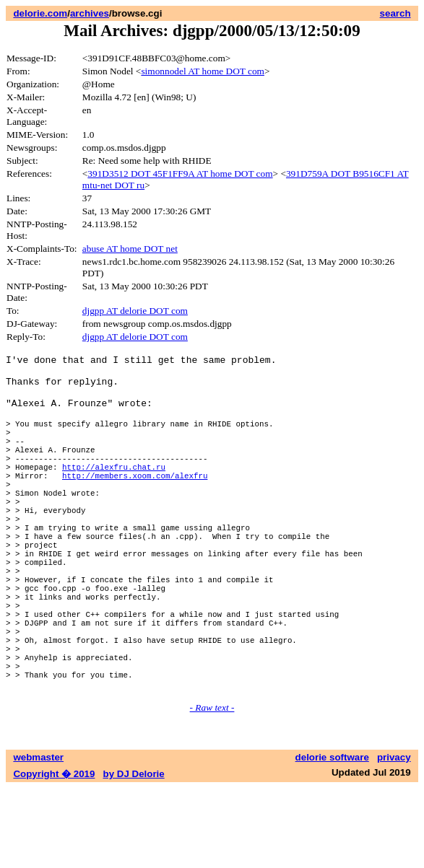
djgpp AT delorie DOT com (135, 311)
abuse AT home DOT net (130, 249)
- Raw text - (212, 788)
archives (90, 13)
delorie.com (40, 13)
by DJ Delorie (134, 854)
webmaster (38, 837)
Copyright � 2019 (54, 854)
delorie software (332, 837)
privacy (394, 837)
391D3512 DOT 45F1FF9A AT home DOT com (180, 174)
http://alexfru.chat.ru (114, 492)
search (395, 13)
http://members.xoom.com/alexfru (135, 503)
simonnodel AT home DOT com (203, 71)
